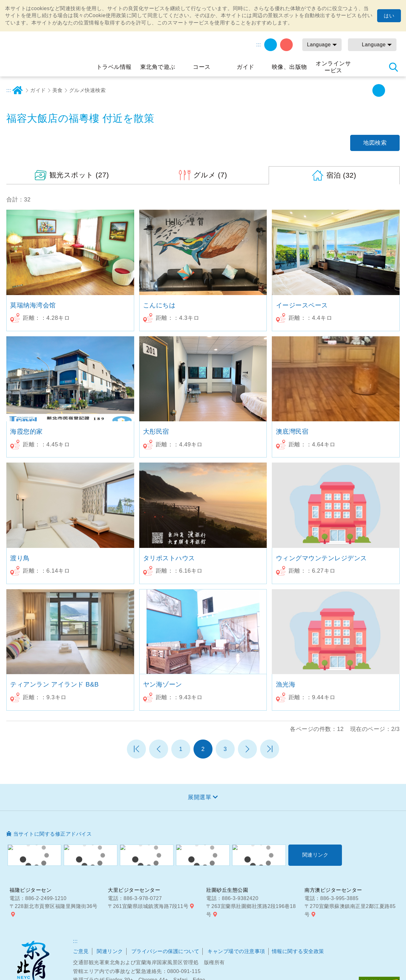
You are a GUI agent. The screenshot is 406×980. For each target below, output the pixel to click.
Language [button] (319, 45)
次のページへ (247, 749)
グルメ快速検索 (88, 90)
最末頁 (270, 749)
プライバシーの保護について (165, 951)
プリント (336, 90)
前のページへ (159, 749)
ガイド (38, 90)
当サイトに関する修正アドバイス (53, 834)
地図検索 (375, 143)
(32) (341, 175)
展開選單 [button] (200, 797)
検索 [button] (393, 67)
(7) (210, 175)
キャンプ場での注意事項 (236, 951)
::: (259, 45)
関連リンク (110, 951)
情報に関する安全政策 (298, 951)
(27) (79, 175)
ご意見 (81, 951)
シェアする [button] (350, 90)
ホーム (17, 90)
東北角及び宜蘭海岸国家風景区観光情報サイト (49, 52)
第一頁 (136, 749)
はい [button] (389, 16)
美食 (58, 90)
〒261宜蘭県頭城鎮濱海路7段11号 (148, 906)
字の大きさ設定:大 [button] (393, 90)
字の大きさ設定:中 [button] (379, 90)
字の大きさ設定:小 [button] (364, 90)
